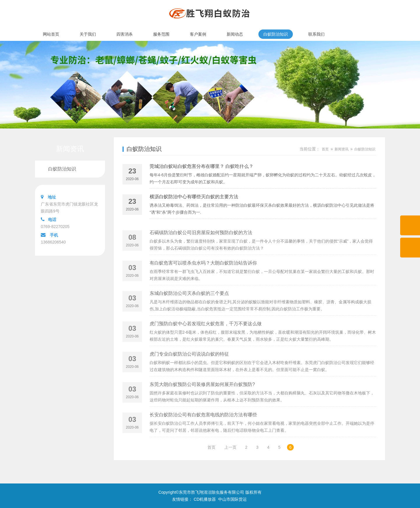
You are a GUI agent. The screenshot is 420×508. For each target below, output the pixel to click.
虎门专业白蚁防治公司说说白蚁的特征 (189, 367)
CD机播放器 (205, 499)
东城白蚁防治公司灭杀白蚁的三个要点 (189, 306)
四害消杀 (125, 34)
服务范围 (161, 34)
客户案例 (198, 34)
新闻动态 (235, 34)
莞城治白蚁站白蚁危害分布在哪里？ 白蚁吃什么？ (202, 167)
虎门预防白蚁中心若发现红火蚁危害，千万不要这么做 (206, 336)
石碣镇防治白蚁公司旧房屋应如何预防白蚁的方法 (201, 245)
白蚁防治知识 (276, 34)
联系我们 (316, 34)
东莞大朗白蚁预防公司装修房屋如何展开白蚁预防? (202, 397)
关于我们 (88, 34)
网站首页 (51, 34)
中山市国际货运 (232, 499)
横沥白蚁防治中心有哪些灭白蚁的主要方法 (194, 198)
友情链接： (182, 499)
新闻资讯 (342, 149)
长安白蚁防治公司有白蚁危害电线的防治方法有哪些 (203, 427)
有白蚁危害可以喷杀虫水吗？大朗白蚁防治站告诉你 (203, 275)
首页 (325, 149)
